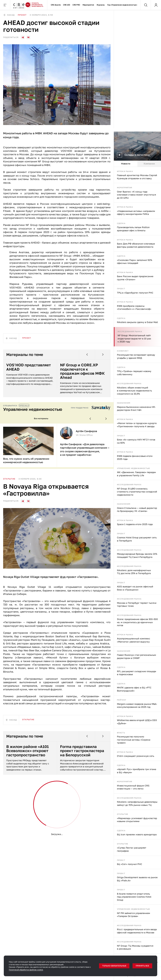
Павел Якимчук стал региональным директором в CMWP (136, 656)
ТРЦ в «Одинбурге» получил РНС (135, 293)
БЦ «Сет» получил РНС (130, 864)
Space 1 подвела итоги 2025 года (135, 524)
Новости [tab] (126, 164)
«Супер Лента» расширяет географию (132, 849)
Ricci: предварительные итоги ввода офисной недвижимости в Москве (137, 931)
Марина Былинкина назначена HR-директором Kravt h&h (136, 409)
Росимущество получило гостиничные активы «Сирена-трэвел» (134, 740)
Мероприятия (88, 5)
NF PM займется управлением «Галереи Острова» (133, 915)
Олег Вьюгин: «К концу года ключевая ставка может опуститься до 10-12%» (136, 195)
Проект (121, 289)
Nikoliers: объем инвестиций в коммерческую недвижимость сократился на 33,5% (134, 391)
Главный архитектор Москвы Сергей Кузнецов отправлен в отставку (137, 177)
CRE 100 (67, 5)
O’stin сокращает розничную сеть (136, 756)
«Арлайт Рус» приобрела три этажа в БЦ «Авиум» (137, 771)
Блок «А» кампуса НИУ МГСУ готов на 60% (136, 441)
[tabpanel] (137, 573)
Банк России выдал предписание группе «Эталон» (135, 278)
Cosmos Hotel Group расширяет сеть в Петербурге (137, 539)
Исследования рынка (130, 331)
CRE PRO (76, 5)
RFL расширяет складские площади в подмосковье (137, 673)
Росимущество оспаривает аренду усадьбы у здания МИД (136, 356)
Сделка (121, 223)
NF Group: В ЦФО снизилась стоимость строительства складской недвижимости (137, 492)
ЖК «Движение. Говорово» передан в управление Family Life (136, 474)
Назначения (124, 403)
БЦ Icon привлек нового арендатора (137, 834)
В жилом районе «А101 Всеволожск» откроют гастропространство (28, 751)
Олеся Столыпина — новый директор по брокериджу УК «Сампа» (137, 510)
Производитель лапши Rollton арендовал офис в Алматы (133, 229)
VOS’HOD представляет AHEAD (29, 367)
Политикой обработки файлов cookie (26, 970)
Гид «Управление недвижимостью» (122, 5)
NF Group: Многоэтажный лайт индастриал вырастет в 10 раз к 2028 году (134, 338)
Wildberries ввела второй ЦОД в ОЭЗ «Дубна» (137, 722)
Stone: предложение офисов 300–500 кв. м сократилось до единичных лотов (137, 622)
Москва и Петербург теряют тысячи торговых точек (137, 604)
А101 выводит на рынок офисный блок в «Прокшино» (135, 588)
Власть (121, 733)
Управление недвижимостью (133, 468)
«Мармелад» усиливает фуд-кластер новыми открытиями (137, 820)
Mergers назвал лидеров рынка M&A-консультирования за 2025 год (137, 705)
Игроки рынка (125, 171)
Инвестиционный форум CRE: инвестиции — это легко (133, 787)
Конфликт (123, 351)
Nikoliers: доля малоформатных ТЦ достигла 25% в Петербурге (134, 572)
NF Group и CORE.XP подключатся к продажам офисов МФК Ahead (82, 371)
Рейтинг (122, 700)
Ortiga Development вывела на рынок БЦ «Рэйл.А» (137, 879)
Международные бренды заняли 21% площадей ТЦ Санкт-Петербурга (137, 555)
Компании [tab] (149, 164)
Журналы (101, 5)
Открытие (123, 814)
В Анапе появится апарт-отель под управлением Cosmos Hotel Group (134, 897)
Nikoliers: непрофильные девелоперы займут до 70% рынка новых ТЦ (137, 803)
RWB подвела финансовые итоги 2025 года (135, 458)
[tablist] (137, 164)
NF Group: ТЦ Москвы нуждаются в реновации (135, 947)
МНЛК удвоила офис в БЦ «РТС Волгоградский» (134, 689)
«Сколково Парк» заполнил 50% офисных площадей (135, 262)
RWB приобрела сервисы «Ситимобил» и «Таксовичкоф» (134, 307)
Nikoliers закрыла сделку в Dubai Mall (137, 322)
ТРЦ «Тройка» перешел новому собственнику (134, 373)
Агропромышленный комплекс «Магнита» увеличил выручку (134, 640)
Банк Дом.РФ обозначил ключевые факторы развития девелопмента (136, 245)
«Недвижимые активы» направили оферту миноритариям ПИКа (136, 213)
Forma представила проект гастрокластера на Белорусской (82, 751)
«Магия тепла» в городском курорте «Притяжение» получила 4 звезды (137, 425)
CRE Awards (56, 5)
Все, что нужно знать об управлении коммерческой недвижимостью (26, 460)
